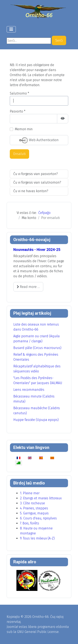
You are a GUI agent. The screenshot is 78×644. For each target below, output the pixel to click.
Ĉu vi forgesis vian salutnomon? (37, 182)
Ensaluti (19, 154)
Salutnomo (19, 93)
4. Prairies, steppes (34, 508)
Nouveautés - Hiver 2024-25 (37, 250)
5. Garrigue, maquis (34, 513)
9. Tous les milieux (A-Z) (37, 538)
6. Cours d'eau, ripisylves (38, 518)
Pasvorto (18, 111)
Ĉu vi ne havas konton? (31, 191)
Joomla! (12, 627)
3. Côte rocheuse (32, 503)
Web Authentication (39, 140)
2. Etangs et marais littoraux (41, 498)
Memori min (24, 129)
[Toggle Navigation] (11, 29)
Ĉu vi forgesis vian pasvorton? (36, 174)
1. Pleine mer (30, 493)
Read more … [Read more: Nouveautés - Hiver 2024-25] (28, 287)
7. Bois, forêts (30, 523)
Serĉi (59, 40)
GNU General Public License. (38, 632)
